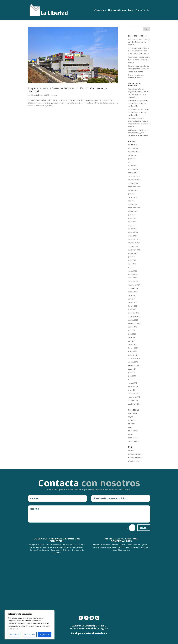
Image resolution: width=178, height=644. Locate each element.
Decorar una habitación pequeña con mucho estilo (138, 103)
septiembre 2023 (134, 208)
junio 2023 (132, 218)
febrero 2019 (133, 386)
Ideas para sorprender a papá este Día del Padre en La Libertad (139, 42)
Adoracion (132, 89)
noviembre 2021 (134, 285)
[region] (30, 625)
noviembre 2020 (134, 316)
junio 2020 (132, 334)
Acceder (131, 451)
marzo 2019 (133, 383)
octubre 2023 (133, 204)
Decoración (132, 413)
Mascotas (132, 424)
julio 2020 (132, 330)
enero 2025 (132, 173)
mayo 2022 (132, 264)
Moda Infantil (133, 431)
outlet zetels (133, 109)
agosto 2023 (133, 211)
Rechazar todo (29, 635)
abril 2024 (132, 201)
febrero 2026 (133, 148)
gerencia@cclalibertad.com (92, 633)
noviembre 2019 (134, 358)
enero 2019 (132, 390)
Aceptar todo (45, 635)
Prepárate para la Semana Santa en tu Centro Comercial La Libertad (68, 90)
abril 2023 (132, 225)
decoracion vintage (135, 118)
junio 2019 (132, 376)
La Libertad (132, 420)
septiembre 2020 (134, 323)
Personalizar (14, 635)
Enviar (144, 528)
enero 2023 (132, 236)
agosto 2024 (133, 190)
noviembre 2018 (134, 397)
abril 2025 (132, 162)
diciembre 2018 (134, 393)
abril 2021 (132, 299)
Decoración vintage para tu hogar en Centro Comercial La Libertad (139, 124)
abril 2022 (132, 267)
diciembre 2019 (134, 355)
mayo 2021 (132, 295)
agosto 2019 (133, 369)
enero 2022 (132, 278)
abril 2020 (132, 341)
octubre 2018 (133, 400)
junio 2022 (132, 260)
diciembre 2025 (134, 152)
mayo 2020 (132, 337)
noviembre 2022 (134, 243)
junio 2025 (132, 159)
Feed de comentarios (136, 458)
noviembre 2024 (134, 180)
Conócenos (100, 10)
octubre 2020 (133, 320)
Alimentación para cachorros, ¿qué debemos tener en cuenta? (138, 133)
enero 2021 (132, 309)
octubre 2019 (133, 362)
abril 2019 (132, 379)
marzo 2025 (133, 166)
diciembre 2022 (134, 239)
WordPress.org (134, 461)
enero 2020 (132, 351)
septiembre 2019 (134, 365)
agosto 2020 (133, 327)
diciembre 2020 (134, 313)
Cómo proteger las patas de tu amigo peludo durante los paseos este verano (139, 69)
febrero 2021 (133, 306)
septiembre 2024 (134, 187)
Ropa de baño (133, 438)
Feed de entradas (135, 454)
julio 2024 (132, 194)
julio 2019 (132, 372)
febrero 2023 (133, 232)
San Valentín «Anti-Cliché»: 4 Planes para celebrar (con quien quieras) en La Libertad (139, 51)
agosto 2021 (133, 292)
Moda (130, 427)
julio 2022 (132, 257)
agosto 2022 (133, 253)
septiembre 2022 (134, 250)
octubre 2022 (133, 246)
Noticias (54, 95)
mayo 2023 (132, 222)
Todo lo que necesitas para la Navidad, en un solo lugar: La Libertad (139, 60)
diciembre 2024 (134, 176)
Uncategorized (133, 441)
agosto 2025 (133, 155)
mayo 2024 (132, 197)
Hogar (130, 417)
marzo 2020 (133, 344)
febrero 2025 (133, 169)
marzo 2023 (133, 229)
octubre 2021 (133, 288)
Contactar (141, 10)
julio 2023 (132, 215)
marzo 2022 (133, 271)
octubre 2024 (133, 183)
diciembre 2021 (134, 281)
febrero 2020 (133, 348)
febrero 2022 (133, 274)
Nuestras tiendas (117, 10)
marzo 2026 (133, 145)
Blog (131, 10)
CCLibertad (35, 95)
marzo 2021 (133, 302)
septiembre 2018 (134, 404)
